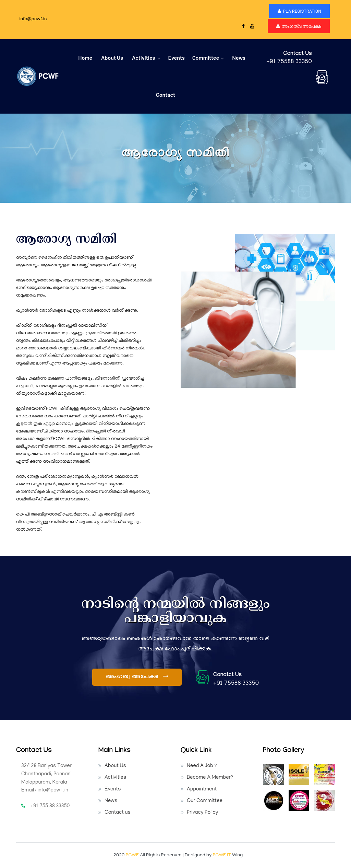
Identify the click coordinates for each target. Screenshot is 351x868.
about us (112, 57)
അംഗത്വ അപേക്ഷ (299, 26)
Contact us (118, 813)
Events (113, 789)
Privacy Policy (202, 813)
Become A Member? (210, 778)
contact (166, 95)
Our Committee (205, 801)
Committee (208, 57)
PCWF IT (222, 855)
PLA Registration (299, 11)
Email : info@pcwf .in (45, 790)
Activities (146, 57)
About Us (115, 766)
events (176, 57)
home (85, 57)
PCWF (133, 855)
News (239, 57)
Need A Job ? (202, 766)
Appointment (202, 789)
